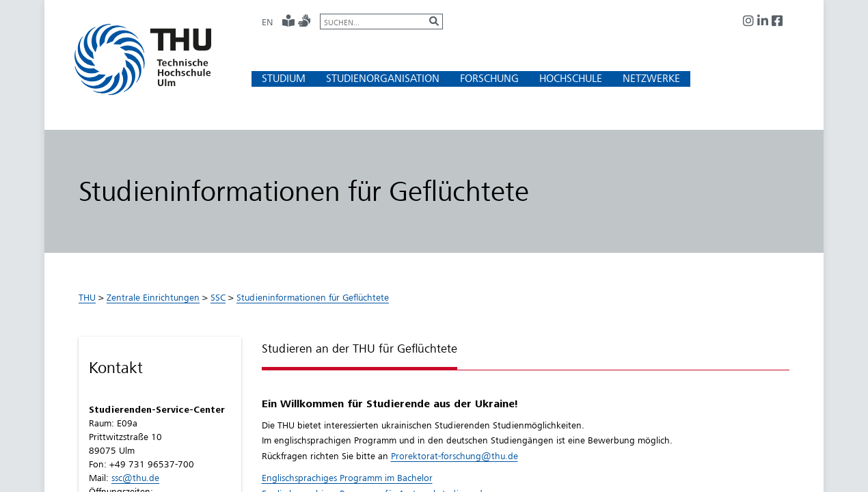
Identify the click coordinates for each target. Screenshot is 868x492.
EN (267, 22)
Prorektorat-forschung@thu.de (455, 456)
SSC (218, 297)
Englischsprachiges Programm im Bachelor (347, 478)
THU (87, 297)
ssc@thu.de (135, 478)
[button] (284, 78)
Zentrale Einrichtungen (153, 297)
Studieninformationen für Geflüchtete (313, 297)
